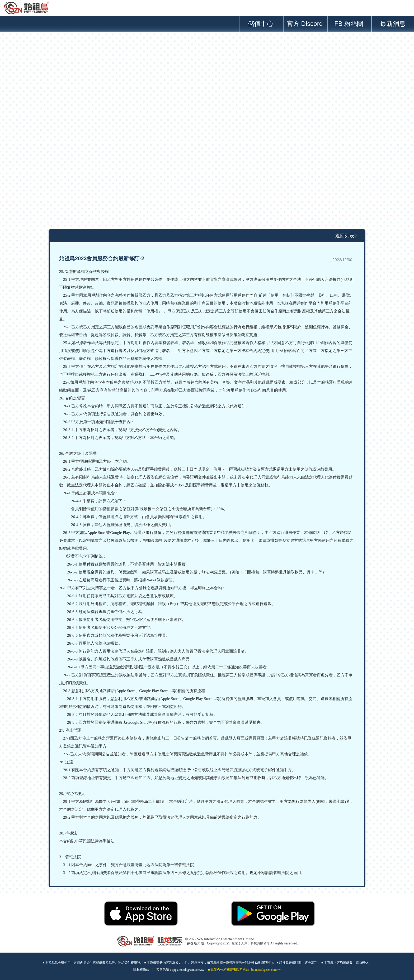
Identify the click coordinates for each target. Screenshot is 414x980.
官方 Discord (305, 24)
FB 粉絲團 (349, 24)
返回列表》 (347, 236)
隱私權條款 (141, 970)
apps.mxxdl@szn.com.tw (188, 970)
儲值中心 (261, 24)
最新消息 (393, 24)
